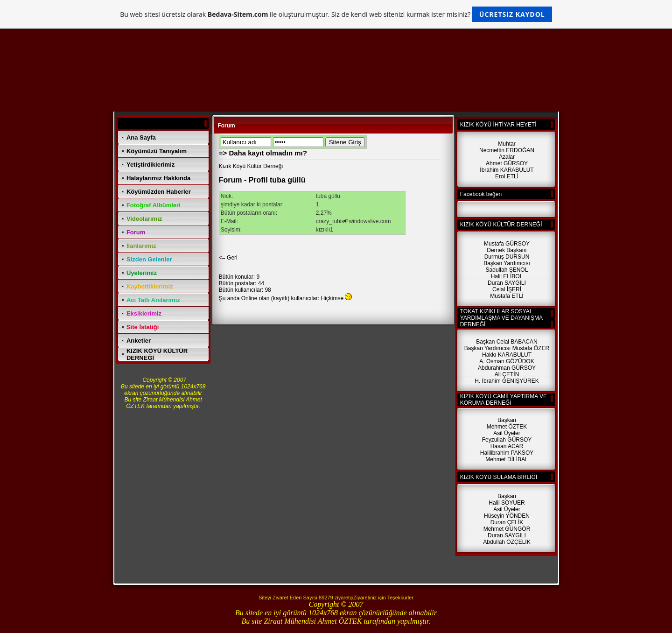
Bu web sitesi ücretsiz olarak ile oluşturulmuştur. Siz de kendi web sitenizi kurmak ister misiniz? (336, 14)
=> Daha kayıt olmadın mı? (263, 153)
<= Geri (228, 258)
